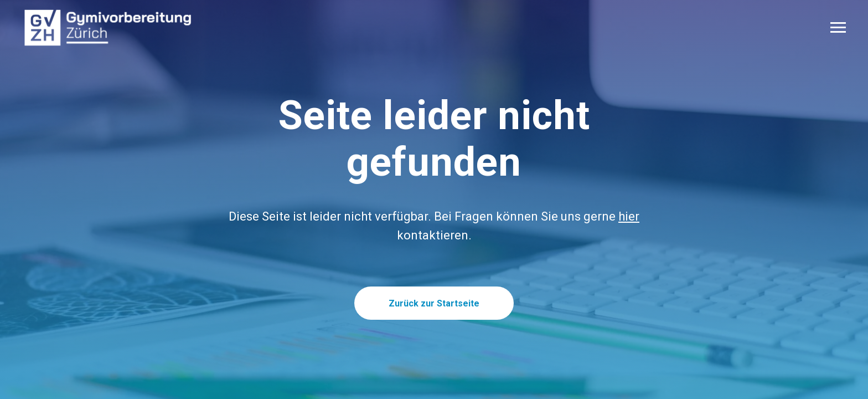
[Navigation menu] (838, 28)
